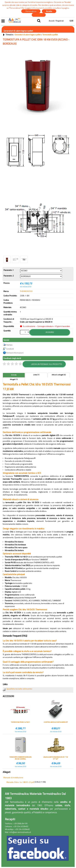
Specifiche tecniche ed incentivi (19, 688)
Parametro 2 (9, 276)
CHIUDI (39, 15)
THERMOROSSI (26, 291)
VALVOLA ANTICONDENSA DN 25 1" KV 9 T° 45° (56, 758)
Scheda (14, 374)
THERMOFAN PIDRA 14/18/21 (20, 722)
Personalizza (31, 11)
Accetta (49, 11)
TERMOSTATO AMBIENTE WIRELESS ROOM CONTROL (20, 758)
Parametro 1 (9, 270)
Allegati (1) (14, 379)
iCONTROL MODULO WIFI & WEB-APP (56, 722)
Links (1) (36, 374)
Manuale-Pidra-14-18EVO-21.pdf (20, 782)
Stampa (9, 344)
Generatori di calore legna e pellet (18, 31)
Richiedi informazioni (15, 352)
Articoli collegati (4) (59, 374)
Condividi (10, 348)
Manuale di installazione (13, 777)
